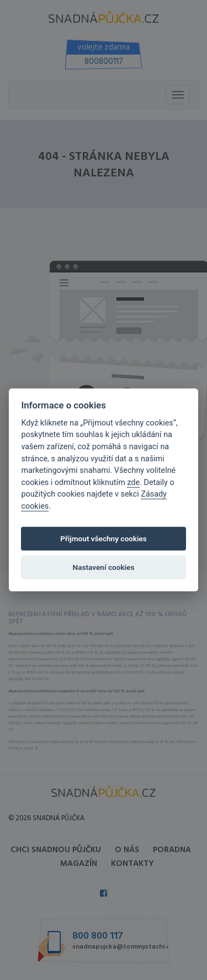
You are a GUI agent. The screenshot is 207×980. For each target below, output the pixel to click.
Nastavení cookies (104, 567)
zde (133, 483)
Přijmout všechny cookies (104, 539)
